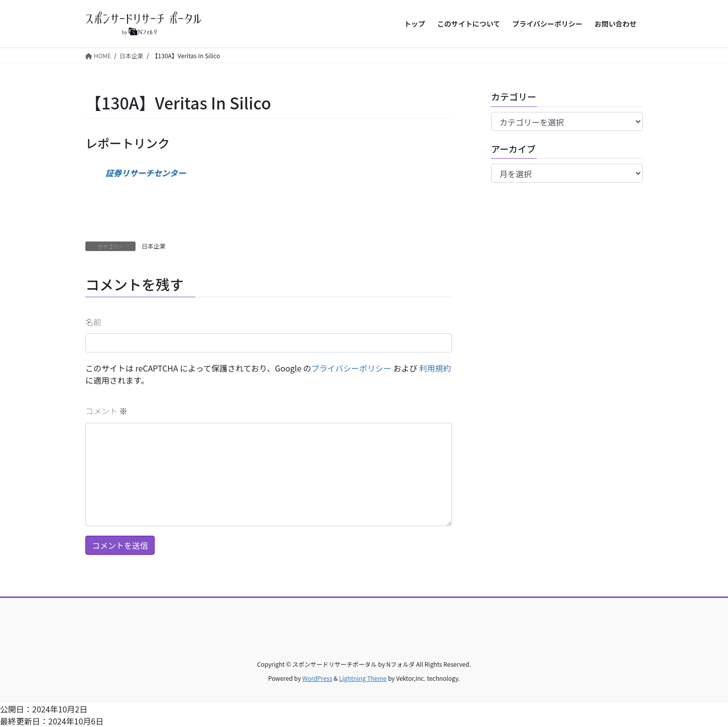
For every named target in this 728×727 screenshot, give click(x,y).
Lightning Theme (363, 678)
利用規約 (435, 368)
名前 (93, 322)
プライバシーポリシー (351, 368)
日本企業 (154, 246)
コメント (106, 411)
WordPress (317, 678)
